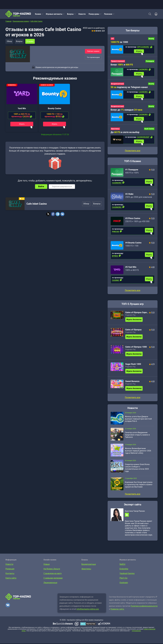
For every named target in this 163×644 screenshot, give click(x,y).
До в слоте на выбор (125, 133)
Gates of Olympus (133, 330)
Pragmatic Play (130, 316)
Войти (41, 187)
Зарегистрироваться (62, 187)
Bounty (151, 39)
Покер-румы (94, 14)
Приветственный (118, 61)
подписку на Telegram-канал (129, 87)
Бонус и (122, 65)
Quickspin (124, 583)
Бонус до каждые (126, 110)
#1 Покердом (132, 170)
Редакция (10, 569)
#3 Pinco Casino (133, 219)
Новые (47, 565)
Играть (22, 125)
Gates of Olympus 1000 (136, 347)
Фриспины (115, 129)
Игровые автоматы (54, 14)
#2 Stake (129, 195)
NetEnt (122, 565)
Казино (38, 14)
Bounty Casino (55, 109)
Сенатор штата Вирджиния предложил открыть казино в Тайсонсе (137, 435)
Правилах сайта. (117, 610)
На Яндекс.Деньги (52, 569)
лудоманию (136, 631)
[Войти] (155, 14)
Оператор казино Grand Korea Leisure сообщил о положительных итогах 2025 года (137, 468)
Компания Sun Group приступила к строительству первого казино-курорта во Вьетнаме (139, 485)
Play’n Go (124, 579)
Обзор (9, 41)
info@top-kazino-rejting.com (88, 610)
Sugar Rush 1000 (133, 365)
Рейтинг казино (93, 51)
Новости (82, 14)
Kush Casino (149, 129)
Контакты (10, 574)
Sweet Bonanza (132, 382)
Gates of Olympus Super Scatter (137, 313)
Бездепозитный (117, 84)
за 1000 (119, 42)
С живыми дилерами (53, 579)
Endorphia (124, 569)
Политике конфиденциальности (144, 607)
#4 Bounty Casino (133, 243)
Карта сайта (11, 579)
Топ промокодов (93, 57)
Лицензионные (50, 583)
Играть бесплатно (134, 320)
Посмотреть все (133, 291)
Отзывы (30, 41)
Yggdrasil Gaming (127, 574)
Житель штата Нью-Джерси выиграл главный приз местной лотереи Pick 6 (138, 419)
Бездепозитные (89, 565)
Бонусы (70, 14)
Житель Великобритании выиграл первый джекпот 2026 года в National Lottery (138, 451)
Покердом (150, 61)
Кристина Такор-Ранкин (135, 512)
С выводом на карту (53, 574)
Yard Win (22, 109)
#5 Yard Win (131, 268)
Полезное (108, 14)
